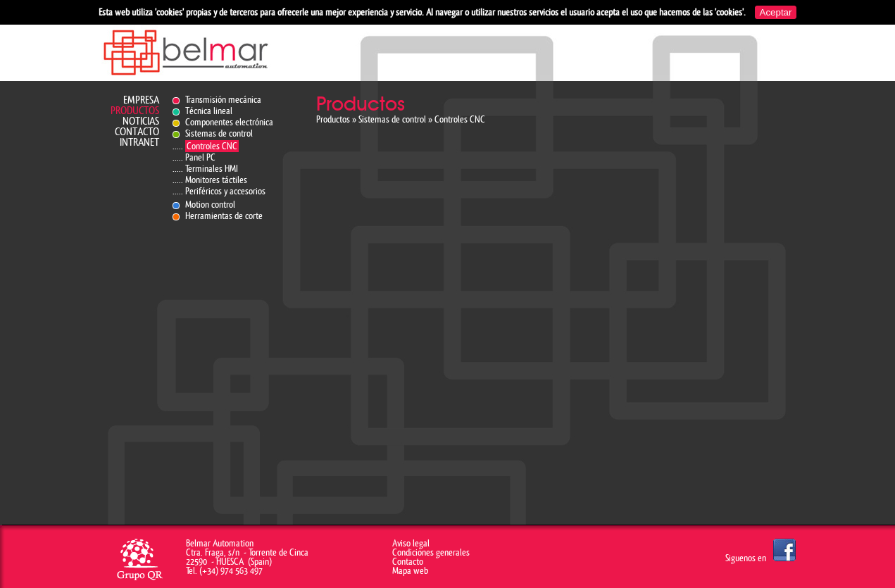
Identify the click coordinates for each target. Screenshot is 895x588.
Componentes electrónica (229, 122)
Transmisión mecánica (223, 100)
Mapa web (410, 571)
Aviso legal (411, 543)
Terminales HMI (212, 169)
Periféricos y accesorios (225, 191)
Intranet (139, 143)
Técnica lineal (209, 111)
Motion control (210, 205)
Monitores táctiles (216, 180)
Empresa (141, 100)
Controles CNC (212, 146)
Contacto (137, 132)
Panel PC (200, 157)
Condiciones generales (431, 552)
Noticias (141, 121)
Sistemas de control (219, 133)
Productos (135, 111)
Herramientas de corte (224, 216)
